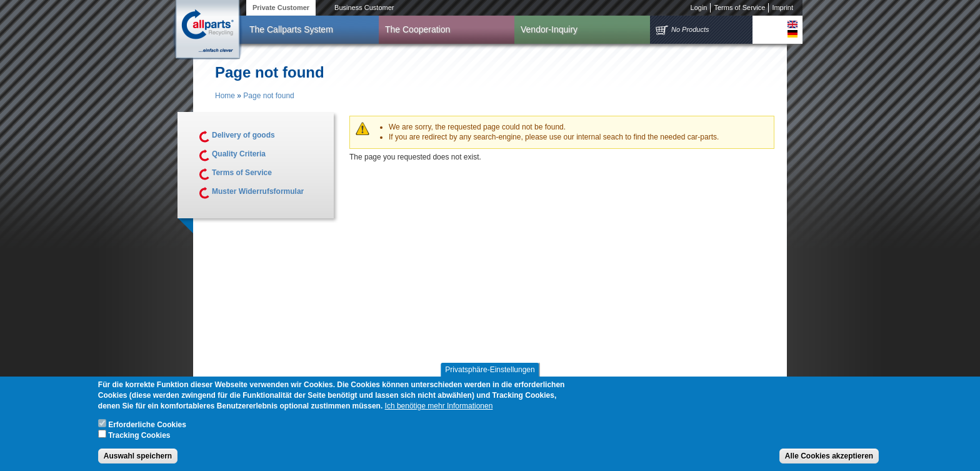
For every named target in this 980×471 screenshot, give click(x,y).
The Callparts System (291, 29)
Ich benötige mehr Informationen (439, 408)
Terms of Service (739, 8)
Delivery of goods (243, 135)
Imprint (782, 8)
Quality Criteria (239, 154)
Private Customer (281, 8)
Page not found (268, 96)
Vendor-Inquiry (549, 29)
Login (699, 8)
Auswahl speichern (138, 458)
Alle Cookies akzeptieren (829, 458)
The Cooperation (417, 29)
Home (225, 96)
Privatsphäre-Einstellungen (490, 372)
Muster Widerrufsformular (258, 191)
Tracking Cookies (139, 437)
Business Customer (364, 8)
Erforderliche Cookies (147, 427)
